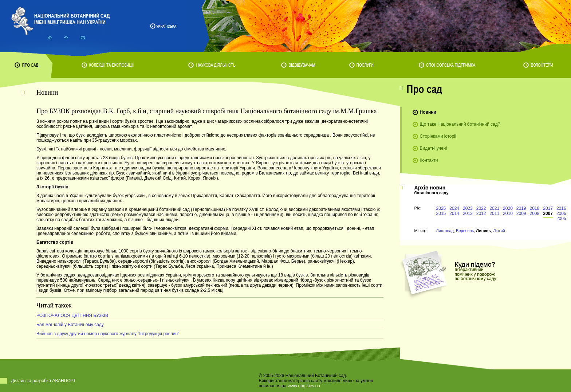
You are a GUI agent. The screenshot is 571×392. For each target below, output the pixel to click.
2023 (468, 208)
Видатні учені (433, 148)
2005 (561, 219)
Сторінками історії (438, 136)
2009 (521, 213)
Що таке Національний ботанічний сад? (460, 124)
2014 (454, 213)
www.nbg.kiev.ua (304, 386)
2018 (535, 208)
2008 (535, 213)
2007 (548, 213)
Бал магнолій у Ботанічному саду (70, 325)
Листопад (445, 231)
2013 (468, 213)
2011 (494, 213)
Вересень (465, 231)
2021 (494, 208)
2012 (481, 213)
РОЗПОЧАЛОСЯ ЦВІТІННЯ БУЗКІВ (72, 315)
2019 (521, 208)
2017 (548, 208)
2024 (454, 208)
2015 (441, 213)
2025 (441, 208)
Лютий (499, 231)
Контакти (429, 160)
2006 (561, 213)
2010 (508, 213)
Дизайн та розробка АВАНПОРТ (44, 381)
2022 (481, 208)
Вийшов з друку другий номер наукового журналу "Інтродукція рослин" (108, 334)
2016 (561, 208)
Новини (428, 112)
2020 (508, 208)
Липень (483, 231)
